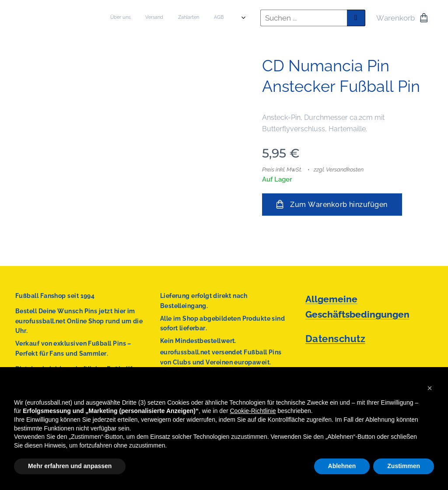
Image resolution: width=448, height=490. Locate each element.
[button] (430, 388)
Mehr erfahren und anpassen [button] (70, 466)
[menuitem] (155, 18)
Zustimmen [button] (404, 466)
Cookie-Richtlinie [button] (253, 411)
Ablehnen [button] (342, 466)
